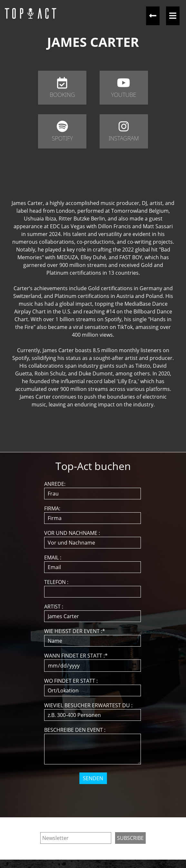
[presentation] (93, 797)
